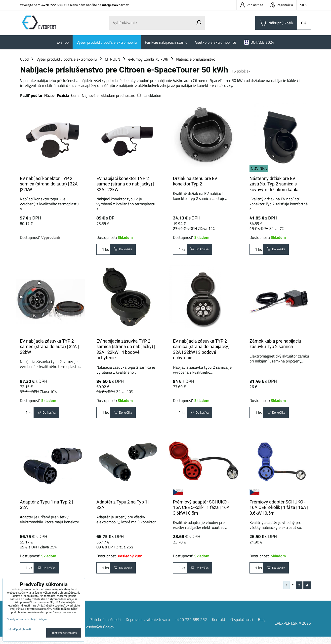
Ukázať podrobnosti (19, 629)
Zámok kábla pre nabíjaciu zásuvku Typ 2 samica (275, 344)
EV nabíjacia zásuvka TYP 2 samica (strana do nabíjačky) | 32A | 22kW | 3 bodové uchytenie (202, 349)
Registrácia (282, 5)
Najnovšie (90, 95)
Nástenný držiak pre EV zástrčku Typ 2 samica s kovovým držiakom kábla (274, 184)
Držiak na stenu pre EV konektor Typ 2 (195, 181)
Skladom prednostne (118, 95)
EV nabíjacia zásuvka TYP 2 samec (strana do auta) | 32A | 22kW (49, 347)
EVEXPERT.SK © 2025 (293, 630)
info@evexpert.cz (115, 5)
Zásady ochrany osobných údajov (86, 634)
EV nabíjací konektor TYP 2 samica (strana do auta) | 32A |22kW (49, 184)
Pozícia (63, 95)
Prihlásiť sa (252, 5)
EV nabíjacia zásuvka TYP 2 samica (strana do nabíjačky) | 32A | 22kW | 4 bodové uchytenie (126, 349)
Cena (75, 95)
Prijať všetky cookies (64, 633)
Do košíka (126, 250)
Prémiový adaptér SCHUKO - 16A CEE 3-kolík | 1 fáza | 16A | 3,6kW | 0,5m (279, 510)
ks (103, 250)
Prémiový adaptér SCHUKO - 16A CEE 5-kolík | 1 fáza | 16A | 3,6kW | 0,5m (202, 510)
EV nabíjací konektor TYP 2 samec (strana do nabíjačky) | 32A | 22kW (125, 184)
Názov (49, 95)
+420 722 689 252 (55, 5)
